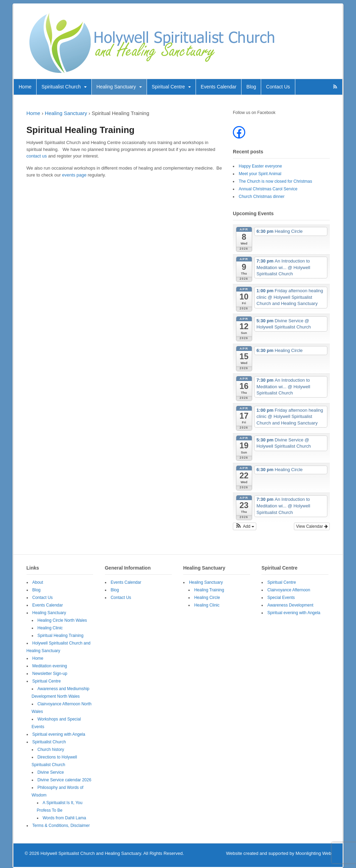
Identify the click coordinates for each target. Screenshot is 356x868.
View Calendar (312, 526)
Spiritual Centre (169, 87)
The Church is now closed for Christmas (275, 181)
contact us (37, 156)
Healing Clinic (50, 628)
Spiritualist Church (61, 87)
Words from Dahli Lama (65, 818)
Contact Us (278, 87)
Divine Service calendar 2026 (65, 780)
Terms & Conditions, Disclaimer (61, 826)
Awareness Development (290, 605)
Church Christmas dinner (262, 197)
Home (25, 87)
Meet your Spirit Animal (260, 174)
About (38, 582)
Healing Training (209, 590)
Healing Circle (207, 598)
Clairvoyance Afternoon (289, 590)
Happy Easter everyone (260, 166)
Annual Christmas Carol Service (268, 189)
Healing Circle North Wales (62, 620)
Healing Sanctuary (116, 87)
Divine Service (51, 772)
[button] (245, 526)
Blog (251, 87)
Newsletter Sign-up (50, 674)
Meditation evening (50, 666)
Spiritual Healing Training (61, 636)
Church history (51, 750)
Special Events (281, 598)
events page (74, 175)
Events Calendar (219, 87)
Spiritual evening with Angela (59, 734)
